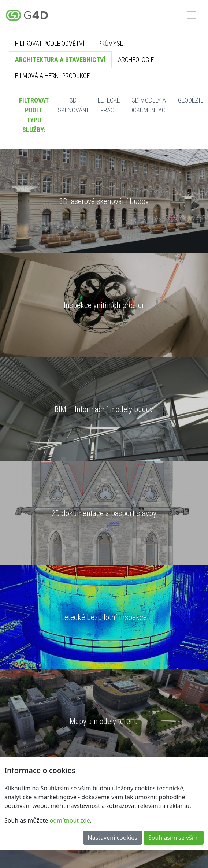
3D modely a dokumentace (149, 105)
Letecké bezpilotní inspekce (104, 617)
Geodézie (191, 100)
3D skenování (73, 105)
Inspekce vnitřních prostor (104, 305)
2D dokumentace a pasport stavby (104, 513)
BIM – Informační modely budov (104, 409)
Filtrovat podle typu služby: (34, 115)
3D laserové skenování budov (104, 201)
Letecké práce (109, 105)
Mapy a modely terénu (104, 721)
